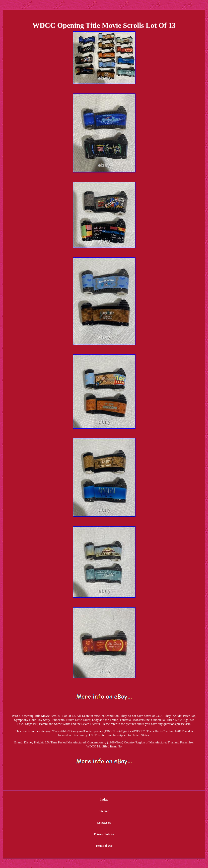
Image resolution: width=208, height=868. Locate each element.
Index (104, 800)
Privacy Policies (104, 834)
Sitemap (104, 811)
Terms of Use (104, 846)
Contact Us (104, 823)
